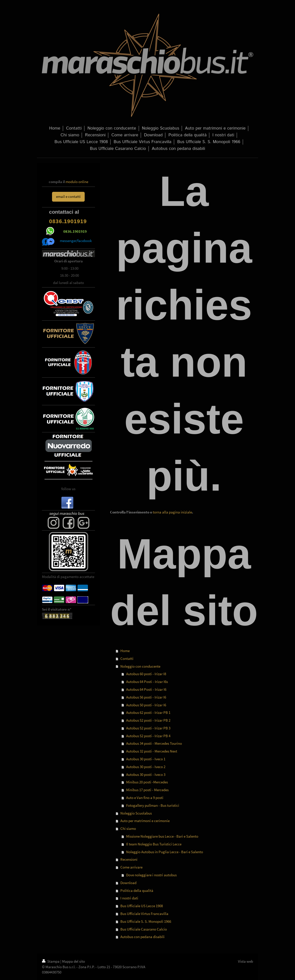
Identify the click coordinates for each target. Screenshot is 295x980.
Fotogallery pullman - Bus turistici (153, 805)
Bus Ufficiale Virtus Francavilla (144, 914)
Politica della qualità (137, 890)
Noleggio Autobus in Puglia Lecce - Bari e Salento (165, 852)
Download (128, 883)
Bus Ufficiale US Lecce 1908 (142, 906)
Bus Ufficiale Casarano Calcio (144, 929)
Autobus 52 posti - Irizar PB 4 (148, 736)
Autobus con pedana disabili (142, 937)
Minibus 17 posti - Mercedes (147, 790)
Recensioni (129, 859)
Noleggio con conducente (140, 666)
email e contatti (68, 196)
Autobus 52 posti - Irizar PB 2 (148, 720)
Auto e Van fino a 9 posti (145, 798)
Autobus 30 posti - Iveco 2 (146, 767)
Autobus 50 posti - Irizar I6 (146, 705)
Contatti (127, 658)
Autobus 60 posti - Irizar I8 (146, 674)
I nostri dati (129, 898)
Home (125, 651)
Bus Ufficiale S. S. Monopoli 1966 (146, 921)
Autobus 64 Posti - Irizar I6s (147, 682)
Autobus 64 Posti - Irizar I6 (146, 689)
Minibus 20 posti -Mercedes (147, 782)
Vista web (245, 961)
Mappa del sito (73, 961)
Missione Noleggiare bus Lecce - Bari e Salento (162, 836)
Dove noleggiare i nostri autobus (151, 875)
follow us (68, 489)
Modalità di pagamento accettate (68, 577)
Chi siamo (128, 828)
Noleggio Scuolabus (136, 813)
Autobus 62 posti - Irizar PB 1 (148, 712)
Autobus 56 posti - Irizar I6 (146, 697)
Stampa (51, 961)
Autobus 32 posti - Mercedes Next (152, 751)
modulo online (77, 182)
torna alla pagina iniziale (172, 512)
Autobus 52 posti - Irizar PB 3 (148, 728)
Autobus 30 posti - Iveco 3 (146, 774)
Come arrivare (131, 867)
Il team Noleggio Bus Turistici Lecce (154, 844)
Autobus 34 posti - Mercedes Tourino (154, 743)
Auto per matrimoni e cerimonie (145, 821)
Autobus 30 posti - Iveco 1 (146, 759)
